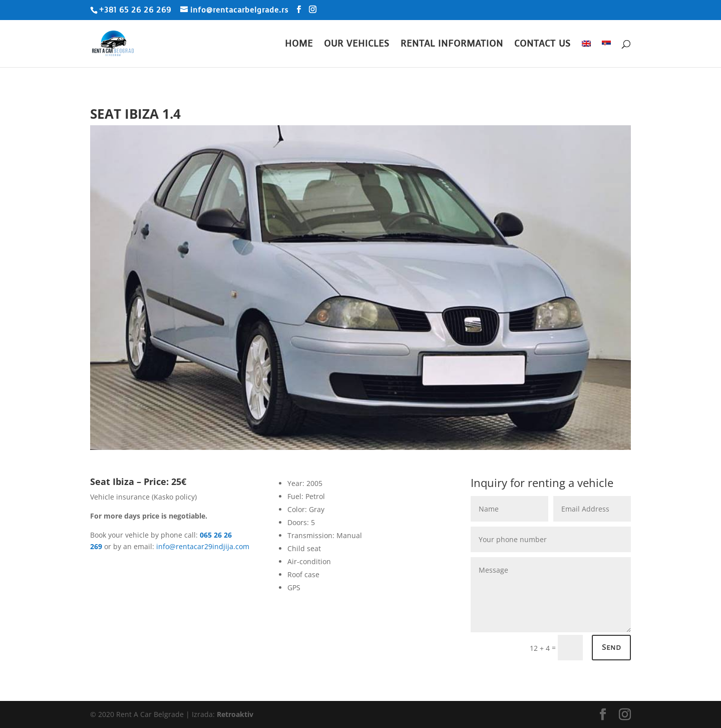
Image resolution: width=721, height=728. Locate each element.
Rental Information (452, 45)
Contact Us (543, 45)
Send (611, 647)
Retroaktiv (235, 714)
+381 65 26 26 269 (135, 10)
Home (299, 45)
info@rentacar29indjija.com (203, 546)
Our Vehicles (357, 45)
